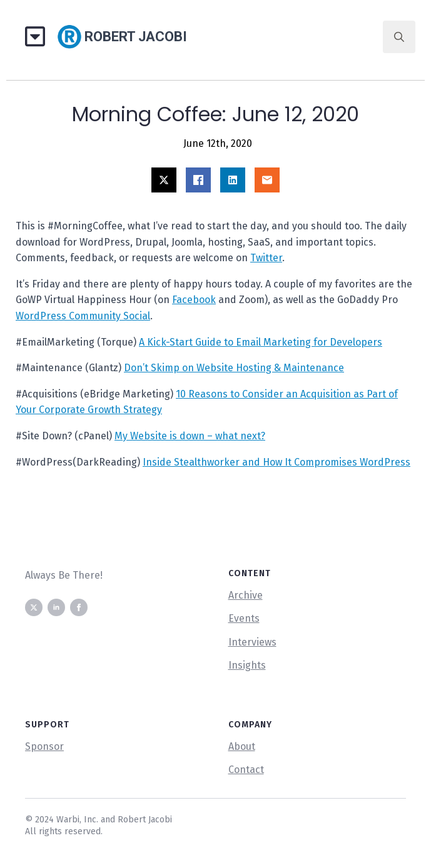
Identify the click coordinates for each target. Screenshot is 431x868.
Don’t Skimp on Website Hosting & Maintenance (234, 368)
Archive (246, 595)
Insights (247, 665)
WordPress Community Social (83, 316)
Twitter (266, 258)
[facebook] (79, 607)
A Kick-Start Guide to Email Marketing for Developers (261, 342)
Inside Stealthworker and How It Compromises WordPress (276, 462)
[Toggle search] (399, 37)
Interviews (252, 642)
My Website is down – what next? (190, 436)
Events (244, 618)
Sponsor (44, 746)
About (242, 746)
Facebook (194, 300)
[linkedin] (56, 607)
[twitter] (34, 607)
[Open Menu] (40, 37)
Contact (246, 770)
